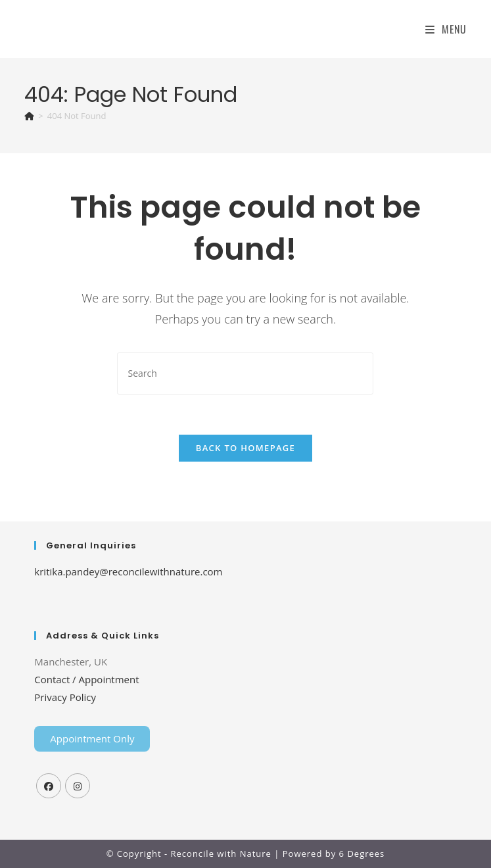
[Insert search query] (245, 373)
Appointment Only (92, 738)
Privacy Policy (65, 697)
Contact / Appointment (86, 679)
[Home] (29, 116)
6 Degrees (362, 854)
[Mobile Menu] (446, 29)
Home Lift (57, 602)
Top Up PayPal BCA (246, 602)
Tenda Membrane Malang (141, 602)
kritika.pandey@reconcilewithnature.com (128, 571)
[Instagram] (78, 786)
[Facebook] (49, 786)
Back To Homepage (245, 448)
